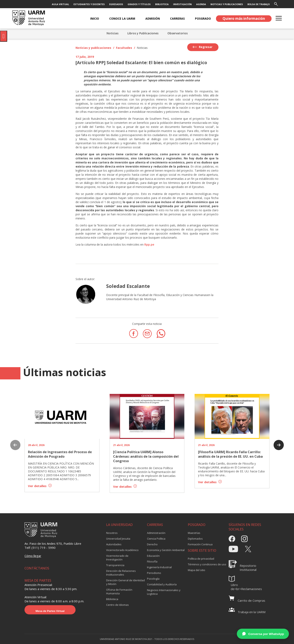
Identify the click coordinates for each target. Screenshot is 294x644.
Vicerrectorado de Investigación (117, 558)
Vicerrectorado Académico (122, 550)
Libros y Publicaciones (143, 33)
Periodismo (154, 573)
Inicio (95, 18)
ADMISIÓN (153, 18)
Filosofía (152, 561)
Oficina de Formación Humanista (119, 591)
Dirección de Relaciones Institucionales (121, 573)
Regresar (202, 47)
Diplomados (195, 539)
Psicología (153, 579)
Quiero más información (244, 18)
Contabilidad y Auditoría (162, 584)
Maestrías (194, 533)
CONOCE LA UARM (122, 18)
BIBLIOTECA (162, 4)
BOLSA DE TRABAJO (259, 4)
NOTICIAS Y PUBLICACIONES (227, 4)
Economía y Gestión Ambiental (166, 550)
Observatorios (178, 33)
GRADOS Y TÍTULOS (139, 4)
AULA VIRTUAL (60, 4)
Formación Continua (200, 544)
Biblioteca (112, 599)
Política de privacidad (201, 559)
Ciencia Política (156, 539)
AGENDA (201, 4)
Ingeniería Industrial (159, 567)
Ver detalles (40, 486)
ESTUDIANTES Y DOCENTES (89, 4)
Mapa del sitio (197, 570)
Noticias (112, 33)
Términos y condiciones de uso (207, 564)
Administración (156, 533)
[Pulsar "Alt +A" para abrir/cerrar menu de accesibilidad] (4, 36)
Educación (153, 556)
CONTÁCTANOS (37, 568)
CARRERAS (177, 18)
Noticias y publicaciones (93, 48)
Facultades (124, 48)
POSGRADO (203, 18)
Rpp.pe (149, 244)
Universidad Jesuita (118, 539)
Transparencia (115, 565)
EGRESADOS (116, 4)
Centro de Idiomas (117, 605)
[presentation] (15, 445)
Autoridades (114, 544)
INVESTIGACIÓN (182, 4)
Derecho (152, 544)
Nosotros (112, 533)
